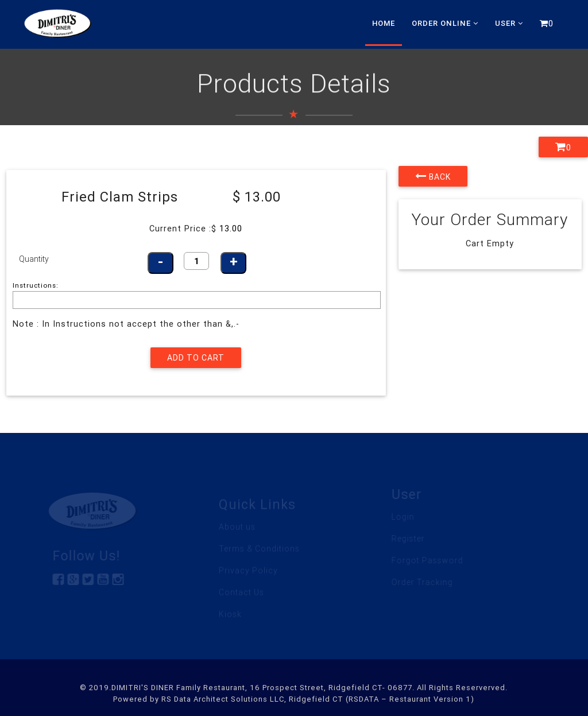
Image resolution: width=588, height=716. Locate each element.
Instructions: (36, 285)
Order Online (445, 23)
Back (433, 176)
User (509, 23)
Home (384, 23)
